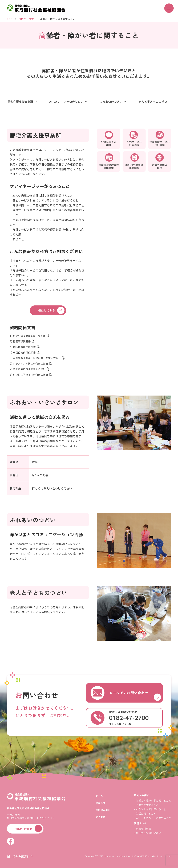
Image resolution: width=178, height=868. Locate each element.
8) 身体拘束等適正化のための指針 (31, 375)
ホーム (99, 796)
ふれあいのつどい (113, 102)
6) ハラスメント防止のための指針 (31, 364)
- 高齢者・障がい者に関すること (153, 800)
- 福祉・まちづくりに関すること (153, 818)
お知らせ (100, 803)
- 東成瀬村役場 (142, 828)
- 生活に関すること (145, 813)
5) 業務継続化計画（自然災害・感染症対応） (37, 358)
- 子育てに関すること (146, 805)
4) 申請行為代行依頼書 (25, 352)
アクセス (100, 817)
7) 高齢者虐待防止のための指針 (30, 369)
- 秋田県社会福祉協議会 (147, 833)
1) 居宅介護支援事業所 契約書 (30, 336)
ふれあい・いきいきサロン (68, 102)
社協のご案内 (103, 810)
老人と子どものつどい (155, 102)
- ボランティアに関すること (150, 809)
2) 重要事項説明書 (22, 341)
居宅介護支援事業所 (22, 102)
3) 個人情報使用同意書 (25, 347)
